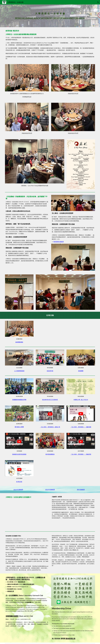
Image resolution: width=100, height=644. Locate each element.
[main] (50, 16)
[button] (98, 2)
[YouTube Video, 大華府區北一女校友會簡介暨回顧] (27, 514)
